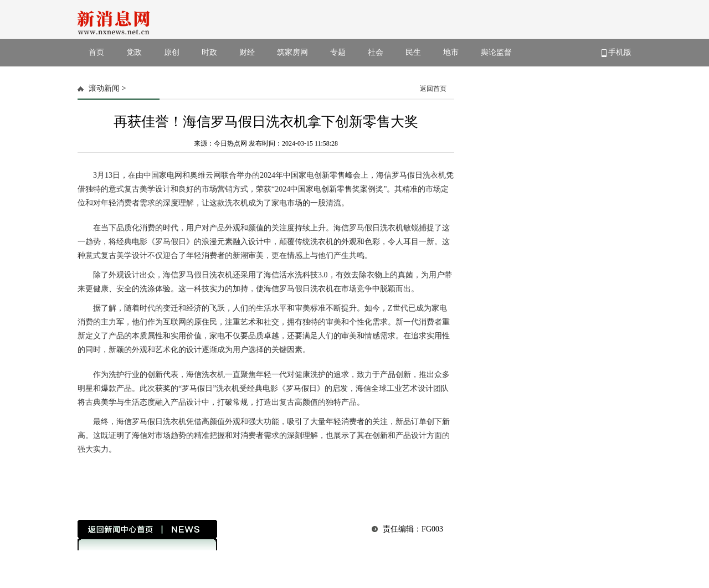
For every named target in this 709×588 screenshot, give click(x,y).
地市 (451, 52)
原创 (172, 52)
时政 (209, 52)
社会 (376, 52)
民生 (413, 52)
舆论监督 (496, 52)
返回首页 (433, 89)
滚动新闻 (104, 88)
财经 (247, 52)
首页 (96, 52)
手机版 (617, 53)
